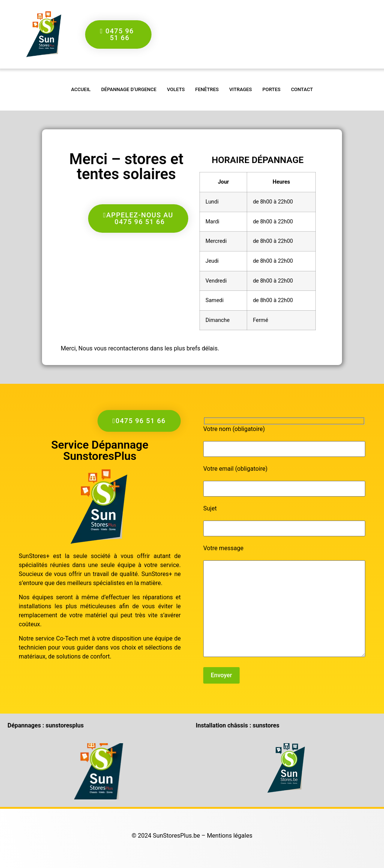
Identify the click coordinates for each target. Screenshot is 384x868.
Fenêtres (207, 89)
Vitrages (241, 89)
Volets (176, 89)
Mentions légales (230, 836)
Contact (302, 89)
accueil (81, 89)
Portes (271, 89)
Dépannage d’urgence (129, 89)
